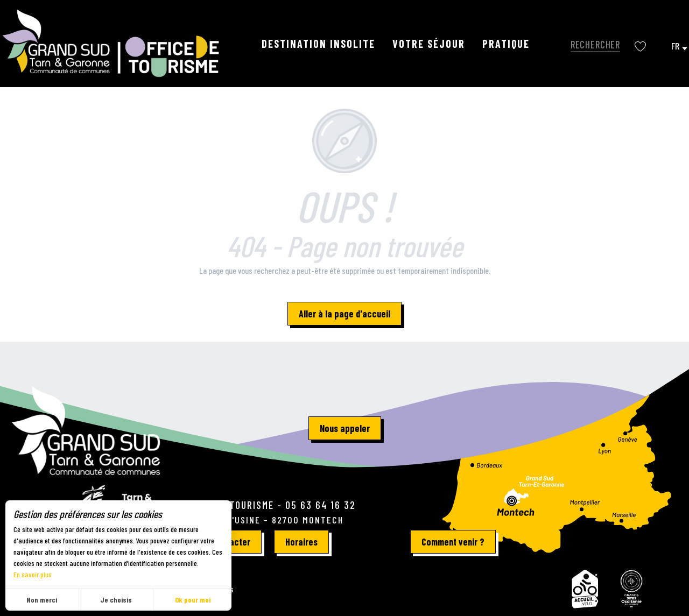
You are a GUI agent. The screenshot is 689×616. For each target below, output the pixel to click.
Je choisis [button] (116, 600)
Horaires (301, 542)
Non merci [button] (42, 600)
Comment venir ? (453, 542)
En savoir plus (33, 574)
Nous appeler (345, 428)
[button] (593, 44)
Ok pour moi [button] (193, 600)
